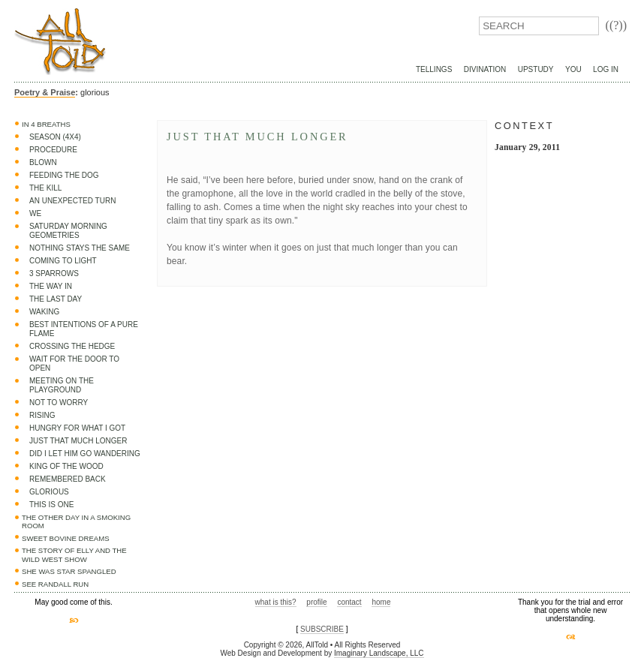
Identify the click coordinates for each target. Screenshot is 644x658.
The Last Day (56, 299)
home (381, 602)
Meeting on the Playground (62, 385)
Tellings (434, 69)
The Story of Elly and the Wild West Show (74, 555)
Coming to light (63, 261)
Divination (485, 69)
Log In (606, 69)
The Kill (45, 188)
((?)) (616, 25)
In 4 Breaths (46, 124)
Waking (44, 312)
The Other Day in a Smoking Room (76, 522)
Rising (42, 415)
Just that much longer (78, 441)
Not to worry (59, 403)
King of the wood (66, 466)
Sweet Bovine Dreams (66, 538)
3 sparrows (54, 273)
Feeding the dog (64, 175)
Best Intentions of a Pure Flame (84, 329)
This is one (51, 505)
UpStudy (536, 69)
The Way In (51, 286)
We (35, 213)
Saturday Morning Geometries (68, 231)
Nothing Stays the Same (80, 248)
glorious (49, 492)
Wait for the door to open (74, 364)
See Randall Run (55, 584)
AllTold (60, 42)
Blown (43, 162)
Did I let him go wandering (85, 454)
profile (316, 602)
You (573, 69)
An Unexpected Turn (72, 201)
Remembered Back (68, 479)
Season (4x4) (55, 137)
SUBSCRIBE (322, 629)
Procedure (53, 150)
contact (349, 602)
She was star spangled (69, 571)
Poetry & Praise (45, 92)
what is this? (276, 602)
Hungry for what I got (77, 428)
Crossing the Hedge (72, 346)
